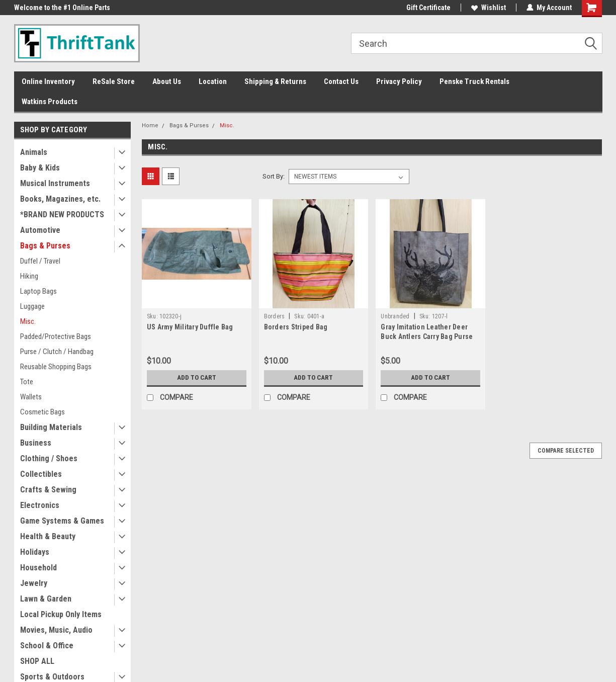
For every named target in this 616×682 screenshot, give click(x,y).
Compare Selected (566, 451)
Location (213, 81)
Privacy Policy (399, 81)
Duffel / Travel (40, 261)
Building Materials (51, 427)
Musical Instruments (55, 183)
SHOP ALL (37, 661)
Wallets (31, 397)
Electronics (40, 505)
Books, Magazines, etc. (60, 199)
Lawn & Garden (46, 599)
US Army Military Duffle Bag (190, 327)
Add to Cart (196, 378)
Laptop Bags (38, 291)
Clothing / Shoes (49, 458)
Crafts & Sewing (48, 490)
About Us (167, 81)
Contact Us (341, 81)
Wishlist (489, 8)
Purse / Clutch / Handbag (57, 352)
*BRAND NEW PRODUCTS (62, 215)
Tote (27, 382)
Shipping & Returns (275, 81)
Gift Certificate (428, 8)
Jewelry (34, 583)
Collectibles (41, 474)
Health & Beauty (48, 536)
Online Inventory (48, 81)
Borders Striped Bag (296, 327)
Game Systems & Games (62, 521)
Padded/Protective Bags (56, 336)
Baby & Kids (40, 168)
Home (150, 125)
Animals (34, 152)
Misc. (28, 321)
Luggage (32, 306)
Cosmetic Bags (42, 412)
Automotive (40, 230)
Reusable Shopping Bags (56, 367)
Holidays (35, 552)
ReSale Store (114, 81)
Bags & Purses (45, 246)
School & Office (47, 646)
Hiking (29, 276)
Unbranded (395, 316)
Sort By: (274, 176)
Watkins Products (50, 102)
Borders (275, 316)
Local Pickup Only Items (61, 614)
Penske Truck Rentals (474, 81)
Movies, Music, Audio (56, 630)
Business (36, 443)
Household (38, 568)
